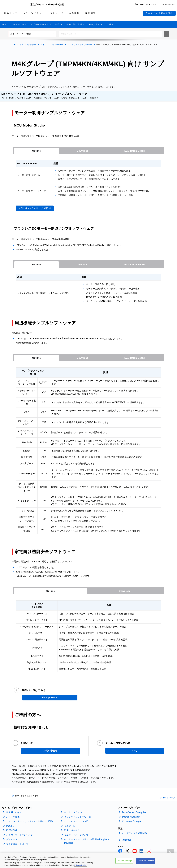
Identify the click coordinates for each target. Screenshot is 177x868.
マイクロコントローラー (52, 44)
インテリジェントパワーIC (77, 814)
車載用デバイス (14, 810)
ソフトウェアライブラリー (80, 44)
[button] (147, 5)
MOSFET (11, 823)
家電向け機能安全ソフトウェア (74, 95)
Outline (37, 148)
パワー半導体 (13, 814)
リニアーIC (70, 823)
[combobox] (110, 34)
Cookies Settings (124, 861)
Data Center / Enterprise (134, 810)
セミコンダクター (28, 44)
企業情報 (127, 837)
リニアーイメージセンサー (77, 832)
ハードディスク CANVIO (134, 831)
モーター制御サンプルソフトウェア (16, 95)
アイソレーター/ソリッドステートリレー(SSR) (29, 819)
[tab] (37, 148)
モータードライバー (74, 810)
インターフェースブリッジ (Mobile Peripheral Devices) (87, 838)
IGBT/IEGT (12, 828)
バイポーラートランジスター (21, 832)
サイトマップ (169, 795)
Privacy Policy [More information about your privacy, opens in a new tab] (80, 866)
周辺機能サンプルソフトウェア (46, 95)
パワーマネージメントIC (76, 819)
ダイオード (12, 837)
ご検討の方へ (95, 95)
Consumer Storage (131, 819)
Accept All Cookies (146, 861)
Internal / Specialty (131, 814)
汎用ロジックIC (72, 828)
